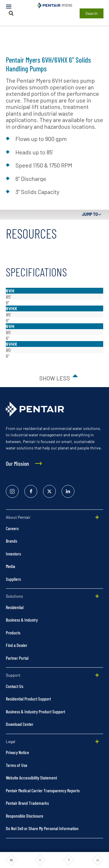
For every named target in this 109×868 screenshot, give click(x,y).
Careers (12, 528)
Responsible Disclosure (25, 816)
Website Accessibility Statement (31, 778)
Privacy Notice (17, 752)
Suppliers (13, 579)
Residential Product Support (28, 699)
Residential (15, 607)
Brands (11, 541)
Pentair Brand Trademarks (27, 803)
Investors (13, 554)
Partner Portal (17, 658)
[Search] (11, 13)
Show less (55, 378)
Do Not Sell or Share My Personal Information (42, 828)
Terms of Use (17, 765)
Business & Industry (22, 620)
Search (92, 13)
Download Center (20, 724)
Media (10, 566)
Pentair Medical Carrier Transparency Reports (43, 790)
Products (13, 633)
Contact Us (15, 686)
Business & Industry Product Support (35, 711)
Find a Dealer (17, 645)
